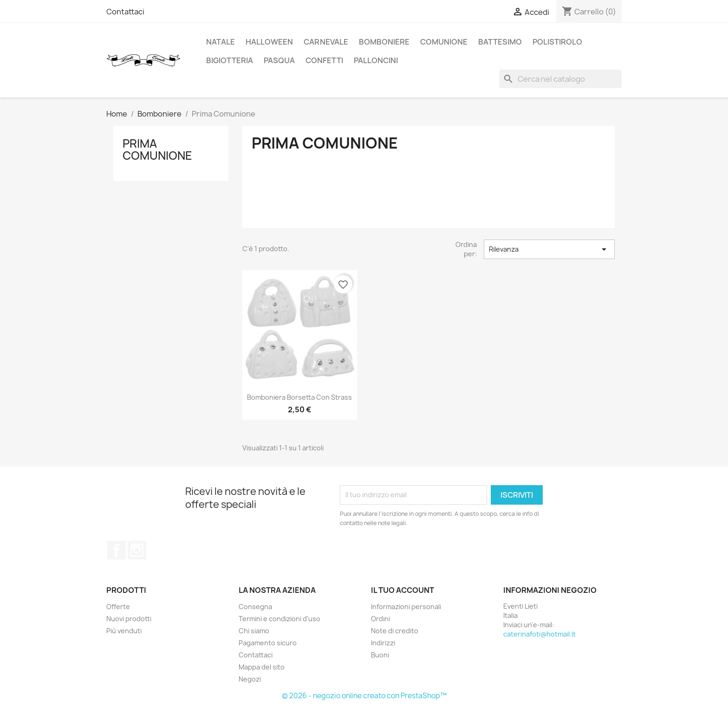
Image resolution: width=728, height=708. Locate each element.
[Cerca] (560, 79)
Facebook (117, 550)
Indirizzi (383, 643)
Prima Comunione (157, 149)
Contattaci (125, 12)
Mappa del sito (262, 667)
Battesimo (500, 42)
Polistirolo (557, 42)
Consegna (255, 607)
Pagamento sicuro (268, 643)
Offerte (118, 607)
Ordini (380, 619)
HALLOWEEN (269, 42)
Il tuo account (403, 590)
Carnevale (326, 42)
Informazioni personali (406, 607)
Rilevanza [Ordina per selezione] (549, 249)
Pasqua (279, 60)
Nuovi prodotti (129, 619)
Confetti (324, 60)
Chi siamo (254, 631)
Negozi (250, 679)
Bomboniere (384, 42)
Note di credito (395, 631)
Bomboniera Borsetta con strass (299, 397)
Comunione (444, 42)
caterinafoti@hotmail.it (539, 634)
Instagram (137, 550)
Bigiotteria (230, 60)
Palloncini (376, 60)
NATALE (221, 42)
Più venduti (124, 631)
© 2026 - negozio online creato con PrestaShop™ (364, 696)
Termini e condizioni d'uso (279, 619)
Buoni (380, 655)
